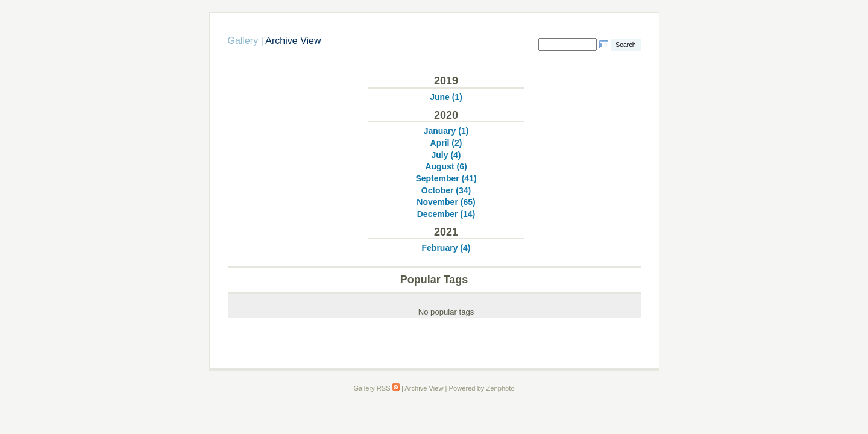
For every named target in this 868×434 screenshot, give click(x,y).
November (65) (446, 202)
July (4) (446, 155)
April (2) (446, 143)
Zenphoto (501, 388)
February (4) (446, 248)
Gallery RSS (376, 388)
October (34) (446, 190)
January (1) (446, 131)
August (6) (446, 166)
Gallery (243, 41)
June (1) (446, 97)
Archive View (424, 388)
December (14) (446, 214)
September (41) (446, 178)
